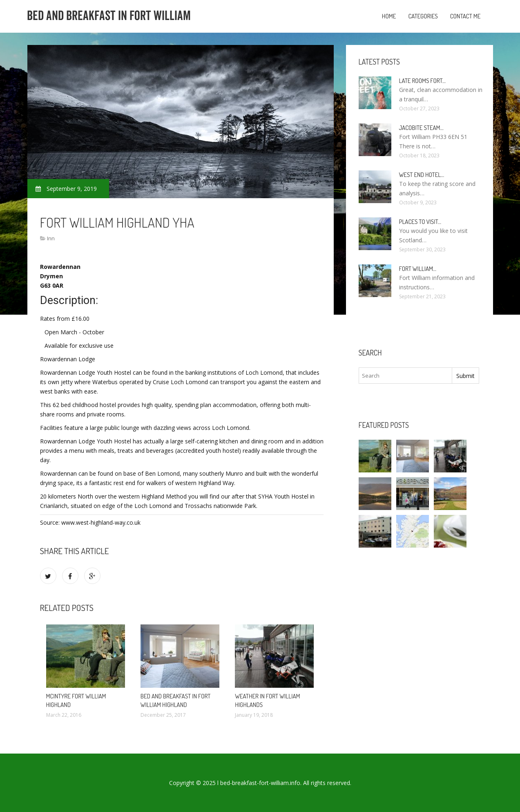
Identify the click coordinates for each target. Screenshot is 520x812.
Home (389, 16)
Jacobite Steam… (421, 128)
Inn (51, 238)
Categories (423, 16)
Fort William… (418, 269)
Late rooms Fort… (423, 81)
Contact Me (465, 16)
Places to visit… (420, 222)
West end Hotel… (422, 175)
